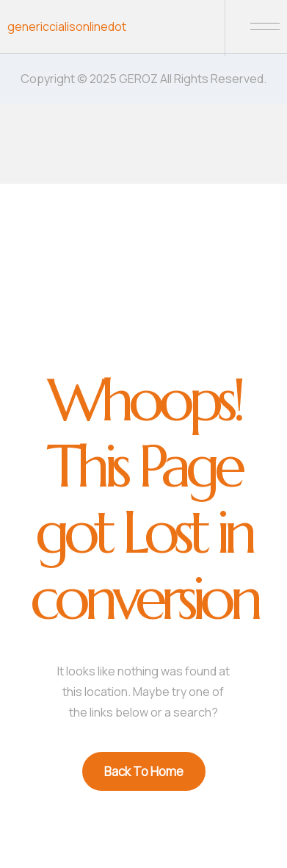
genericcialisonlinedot (67, 26)
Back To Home (144, 771)
